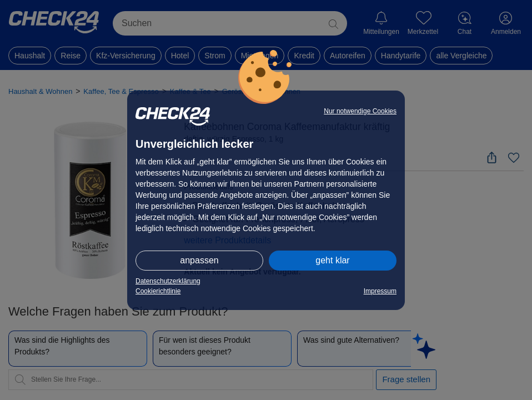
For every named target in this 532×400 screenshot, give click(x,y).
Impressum (380, 291)
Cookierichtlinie (158, 291)
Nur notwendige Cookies (360, 111)
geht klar (332, 260)
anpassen (199, 260)
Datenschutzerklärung (168, 281)
